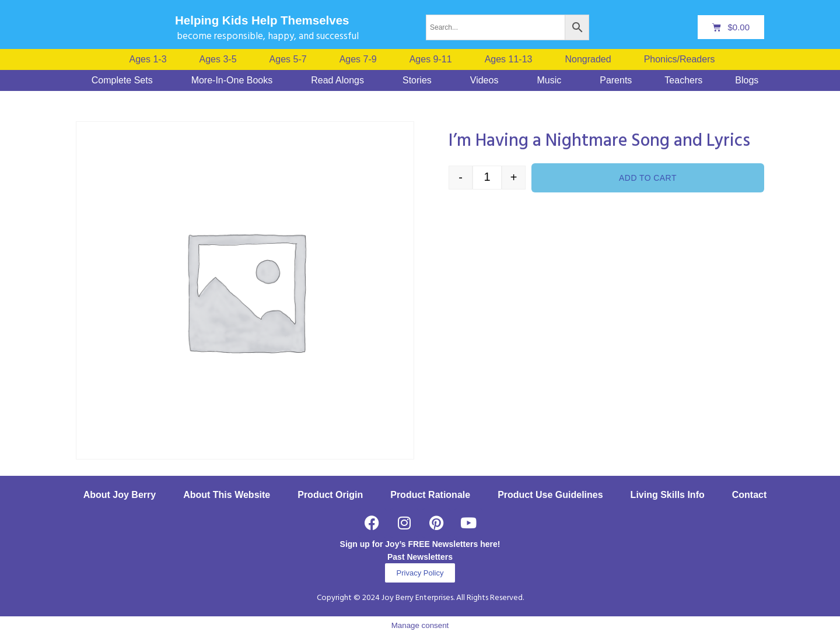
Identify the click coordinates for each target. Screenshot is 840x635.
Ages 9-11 (431, 59)
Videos (484, 80)
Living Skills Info (668, 495)
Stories (417, 80)
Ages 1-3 (148, 59)
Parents (616, 80)
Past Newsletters (420, 557)
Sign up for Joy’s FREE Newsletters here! (420, 544)
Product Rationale (430, 495)
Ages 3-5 (218, 59)
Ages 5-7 (288, 59)
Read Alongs (337, 80)
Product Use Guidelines (550, 495)
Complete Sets (122, 80)
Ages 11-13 (509, 59)
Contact (750, 495)
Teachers (683, 80)
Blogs (747, 80)
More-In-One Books (232, 80)
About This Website (227, 495)
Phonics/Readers (680, 59)
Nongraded (588, 59)
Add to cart (648, 178)
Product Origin (330, 495)
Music (549, 80)
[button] (682, 59)
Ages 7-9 (358, 59)
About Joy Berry (120, 495)
